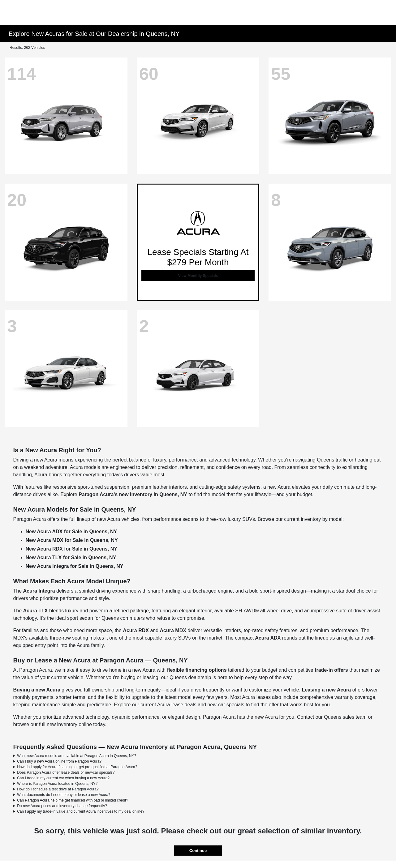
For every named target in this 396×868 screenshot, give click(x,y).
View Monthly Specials (198, 276)
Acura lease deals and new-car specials (201, 705)
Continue (198, 851)
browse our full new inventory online (53, 724)
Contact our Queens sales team (332, 717)
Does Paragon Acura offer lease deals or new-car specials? (66, 772)
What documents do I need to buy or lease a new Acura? (64, 795)
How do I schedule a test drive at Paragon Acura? (58, 789)
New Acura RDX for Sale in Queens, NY (71, 549)
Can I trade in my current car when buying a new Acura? (63, 778)
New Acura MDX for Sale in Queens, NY (72, 540)
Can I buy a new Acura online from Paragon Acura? (59, 761)
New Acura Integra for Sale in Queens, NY (75, 566)
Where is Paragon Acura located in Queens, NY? (57, 784)
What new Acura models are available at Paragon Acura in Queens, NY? (77, 756)
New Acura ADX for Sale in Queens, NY (71, 532)
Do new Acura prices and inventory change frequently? (62, 806)
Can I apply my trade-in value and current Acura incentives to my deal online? (81, 811)
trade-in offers (331, 670)
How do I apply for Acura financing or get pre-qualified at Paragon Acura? (77, 767)
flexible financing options (197, 670)
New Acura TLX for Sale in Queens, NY (71, 557)
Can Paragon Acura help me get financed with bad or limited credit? (73, 800)
